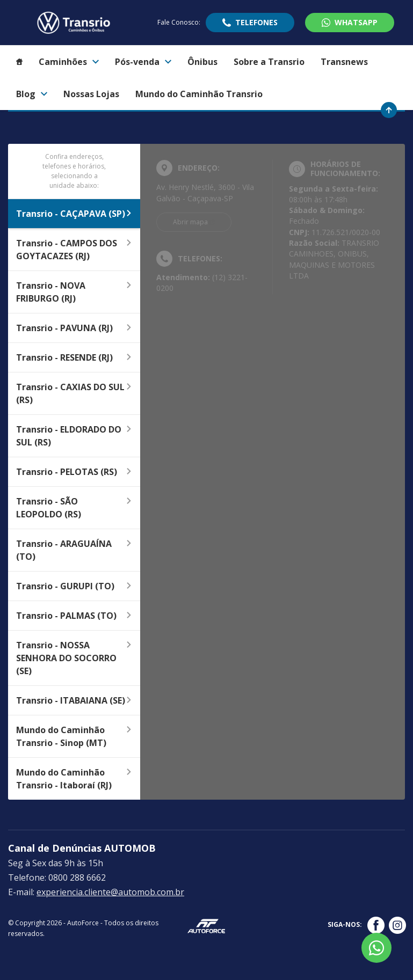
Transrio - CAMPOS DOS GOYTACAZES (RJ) (74, 250)
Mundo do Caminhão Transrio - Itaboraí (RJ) (74, 779)
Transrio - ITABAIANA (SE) (74, 700)
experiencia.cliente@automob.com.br (110, 892)
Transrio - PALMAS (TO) (74, 616)
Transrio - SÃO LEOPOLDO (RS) (74, 508)
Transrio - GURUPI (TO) (74, 586)
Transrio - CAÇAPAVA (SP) (74, 214)
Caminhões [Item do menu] (69, 62)
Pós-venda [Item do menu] (143, 62)
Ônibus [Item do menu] (202, 62)
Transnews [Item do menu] (344, 62)
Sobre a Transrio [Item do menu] (269, 62)
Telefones (256, 22)
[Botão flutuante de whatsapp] (376, 948)
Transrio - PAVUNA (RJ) (74, 328)
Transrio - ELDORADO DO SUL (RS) (74, 436)
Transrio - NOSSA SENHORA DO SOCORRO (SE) (74, 658)
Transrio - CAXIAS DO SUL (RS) (74, 393)
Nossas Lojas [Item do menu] (91, 94)
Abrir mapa (190, 222)
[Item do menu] (19, 62)
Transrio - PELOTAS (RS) (74, 472)
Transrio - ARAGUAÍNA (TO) (74, 550)
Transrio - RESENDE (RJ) (74, 357)
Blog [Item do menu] (32, 94)
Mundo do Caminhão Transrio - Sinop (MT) (74, 736)
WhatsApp (356, 22)
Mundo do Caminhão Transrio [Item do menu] (199, 94)
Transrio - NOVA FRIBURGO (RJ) (74, 292)
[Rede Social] (376, 925)
